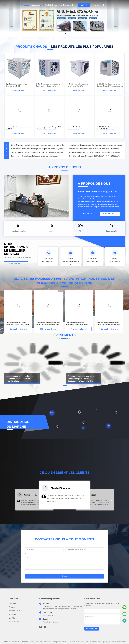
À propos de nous (37, 5)
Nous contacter (68, 5)
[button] (17, 501)
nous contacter (92, 629)
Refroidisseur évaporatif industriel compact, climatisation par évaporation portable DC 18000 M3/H (96, 154)
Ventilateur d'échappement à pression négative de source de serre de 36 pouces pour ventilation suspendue (96, 150)
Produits (48, 5)
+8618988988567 (93, 262)
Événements (57, 5)
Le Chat (84, 5)
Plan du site (25, 642)
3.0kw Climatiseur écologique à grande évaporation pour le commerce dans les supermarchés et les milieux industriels (38, 147)
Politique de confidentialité (11, 642)
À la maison (25, 5)
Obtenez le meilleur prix (18, 329)
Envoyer (65, 576)
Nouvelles (12, 614)
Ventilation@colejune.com (51, 622)
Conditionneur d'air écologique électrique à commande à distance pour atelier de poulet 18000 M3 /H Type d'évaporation (96, 147)
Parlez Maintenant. (19, 90)
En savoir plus (88, 214)
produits (12, 607)
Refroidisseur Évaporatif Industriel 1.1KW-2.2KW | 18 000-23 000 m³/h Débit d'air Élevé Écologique (96, 158)
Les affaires (13, 618)
